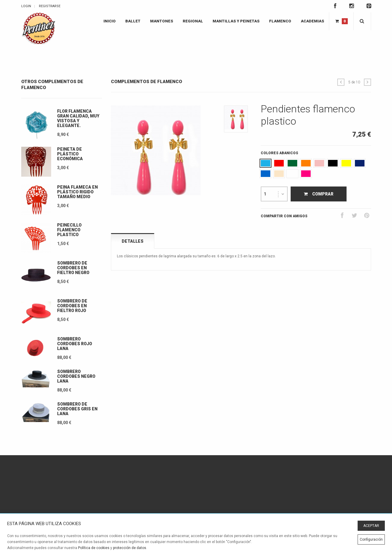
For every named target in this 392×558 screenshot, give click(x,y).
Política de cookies (94, 548)
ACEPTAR (371, 526)
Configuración (371, 539)
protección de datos (130, 548)
